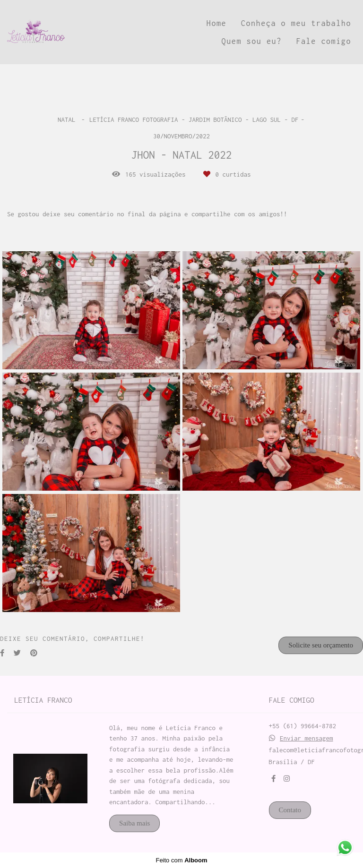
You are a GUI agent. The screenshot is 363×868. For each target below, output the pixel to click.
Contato (290, 810)
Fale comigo (324, 41)
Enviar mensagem (307, 738)
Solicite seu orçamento (321, 645)
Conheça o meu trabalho (296, 23)
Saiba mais (134, 823)
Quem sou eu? (252, 41)
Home (216, 23)
